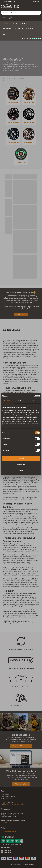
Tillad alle (21, 458)
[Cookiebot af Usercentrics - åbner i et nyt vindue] (32, 396)
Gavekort (30, 29)
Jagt (14, 23)
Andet (5, 34)
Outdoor (6, 29)
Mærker (18, 29)
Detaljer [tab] (21, 401)
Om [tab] (34, 401)
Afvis (21, 471)
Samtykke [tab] (7, 401)
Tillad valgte (21, 465)
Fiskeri (23, 23)
